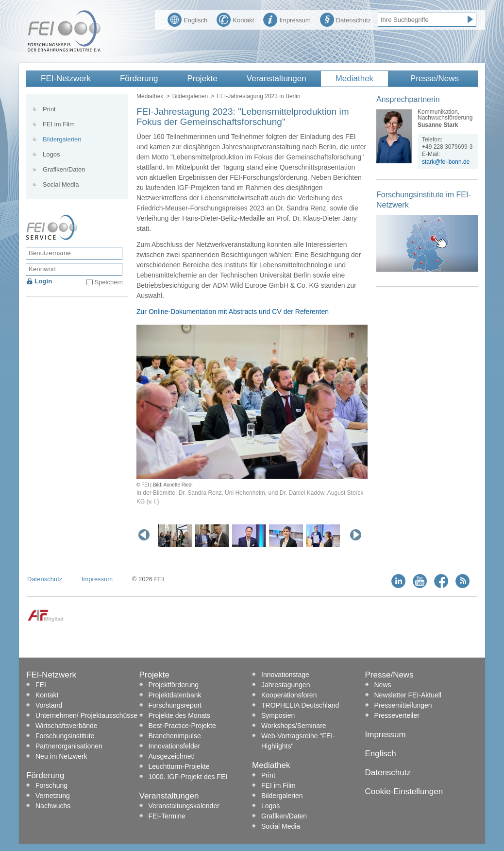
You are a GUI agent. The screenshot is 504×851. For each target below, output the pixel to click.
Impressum (287, 19)
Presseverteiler (397, 715)
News (383, 685)
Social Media (61, 184)
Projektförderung (174, 685)
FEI (41, 685)
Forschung (51, 785)
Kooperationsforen (289, 695)
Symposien (278, 715)
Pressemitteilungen (403, 705)
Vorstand (49, 705)
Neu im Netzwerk (61, 756)
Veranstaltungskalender (184, 806)
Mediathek (354, 78)
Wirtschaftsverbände (67, 726)
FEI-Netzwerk (66, 78)
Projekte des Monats (180, 715)
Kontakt (235, 19)
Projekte (202, 78)
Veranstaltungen (277, 78)
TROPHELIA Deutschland (300, 705)
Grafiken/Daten (64, 169)
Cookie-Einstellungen (404, 791)
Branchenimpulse (175, 736)
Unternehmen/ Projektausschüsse (86, 715)
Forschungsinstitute (65, 736)
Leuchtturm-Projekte (179, 766)
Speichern (109, 282)
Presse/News (435, 78)
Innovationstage (285, 675)
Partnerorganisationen (69, 746)
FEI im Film (59, 124)
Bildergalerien (190, 96)
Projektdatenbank (175, 695)
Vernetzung (53, 796)
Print (49, 109)
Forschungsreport (175, 705)
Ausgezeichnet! (172, 756)
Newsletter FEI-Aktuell (408, 695)
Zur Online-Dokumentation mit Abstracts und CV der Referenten (233, 312)
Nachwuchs (53, 806)
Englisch (187, 19)
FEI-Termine (167, 816)
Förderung (139, 78)
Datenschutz (345, 19)
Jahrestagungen (286, 685)
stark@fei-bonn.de (446, 162)
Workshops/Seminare (294, 726)
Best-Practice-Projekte (182, 726)
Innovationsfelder (175, 746)
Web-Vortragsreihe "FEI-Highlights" (298, 741)
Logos (51, 154)
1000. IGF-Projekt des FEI (188, 777)
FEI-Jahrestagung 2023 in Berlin (258, 96)
